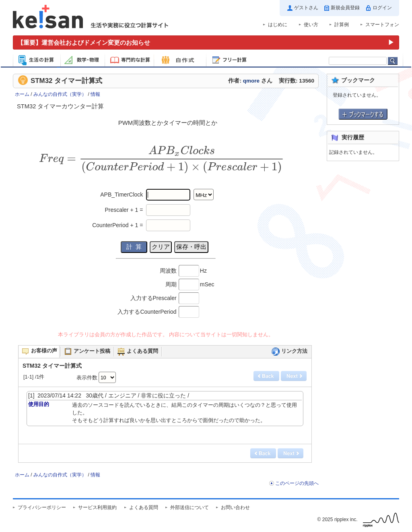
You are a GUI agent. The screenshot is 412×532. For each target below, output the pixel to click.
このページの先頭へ (297, 483)
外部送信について (190, 507)
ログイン (382, 8)
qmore (251, 81)
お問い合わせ (235, 507)
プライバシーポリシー (42, 507)
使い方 (311, 25)
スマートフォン (382, 25)
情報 (95, 94)
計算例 (342, 25)
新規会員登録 (345, 8)
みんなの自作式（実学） (60, 94)
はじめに (278, 25)
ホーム (22, 94)
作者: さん (250, 81)
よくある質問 (144, 507)
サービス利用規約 (97, 507)
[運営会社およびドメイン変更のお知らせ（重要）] (206, 42)
